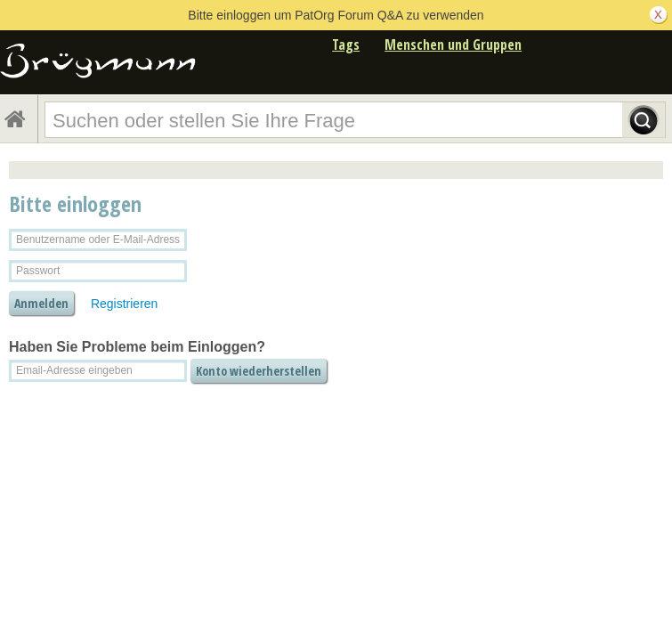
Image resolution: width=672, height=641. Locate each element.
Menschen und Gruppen (453, 45)
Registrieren (124, 304)
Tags (346, 45)
